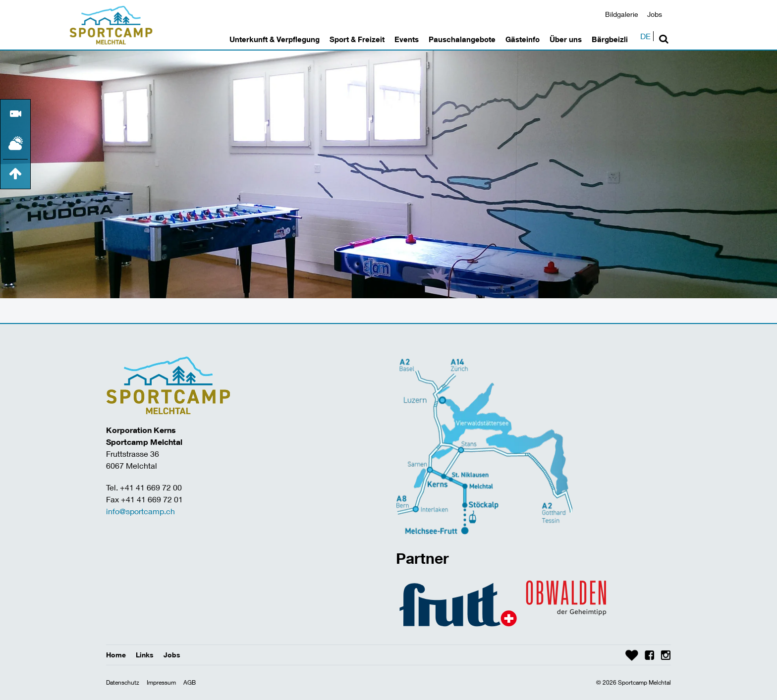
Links (145, 655)
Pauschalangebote (462, 39)
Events (407, 39)
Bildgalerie (622, 14)
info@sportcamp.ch (140, 511)
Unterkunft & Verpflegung (275, 39)
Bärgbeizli (610, 39)
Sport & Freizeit (357, 39)
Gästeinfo (523, 39)
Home (116, 655)
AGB (190, 682)
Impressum (161, 682)
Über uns (566, 39)
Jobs (655, 14)
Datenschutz (123, 682)
